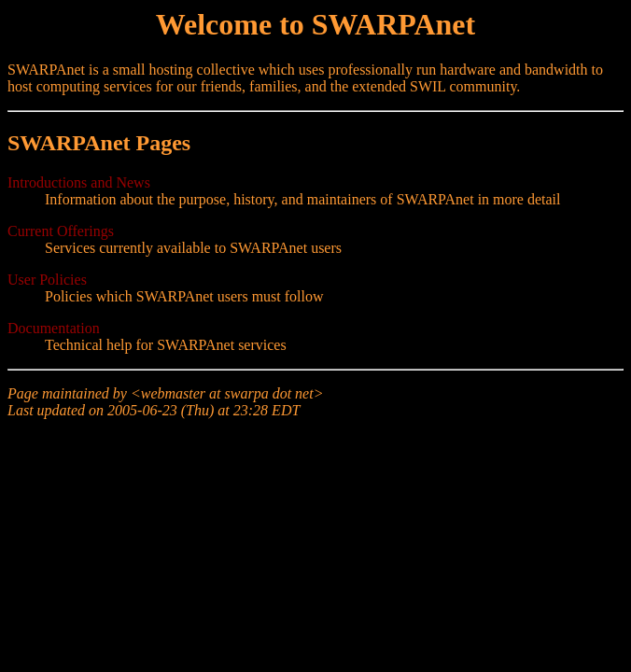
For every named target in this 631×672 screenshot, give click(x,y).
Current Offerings (61, 231)
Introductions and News (79, 182)
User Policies (47, 280)
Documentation (54, 328)
